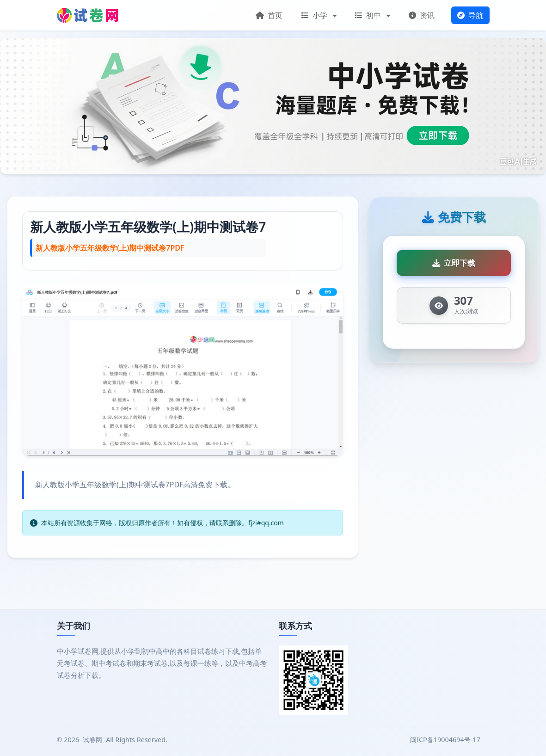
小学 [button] (315, 15)
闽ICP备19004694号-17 (446, 740)
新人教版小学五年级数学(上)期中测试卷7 (148, 227)
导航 (470, 15)
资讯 (422, 15)
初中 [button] (369, 15)
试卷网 (92, 740)
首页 (269, 15)
